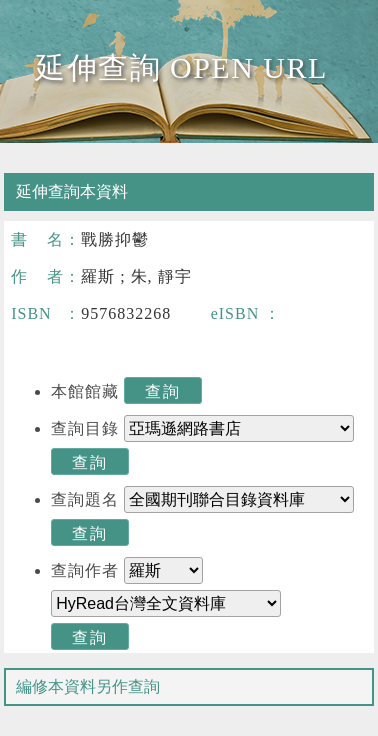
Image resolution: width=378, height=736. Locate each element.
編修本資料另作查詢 (88, 686)
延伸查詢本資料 (72, 191)
